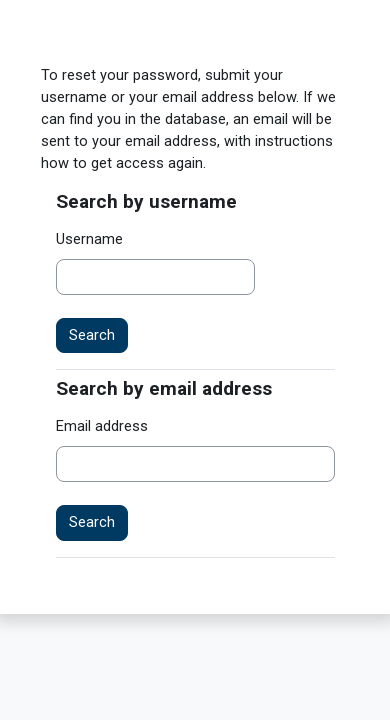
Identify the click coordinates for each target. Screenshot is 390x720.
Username (89, 239)
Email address (102, 426)
